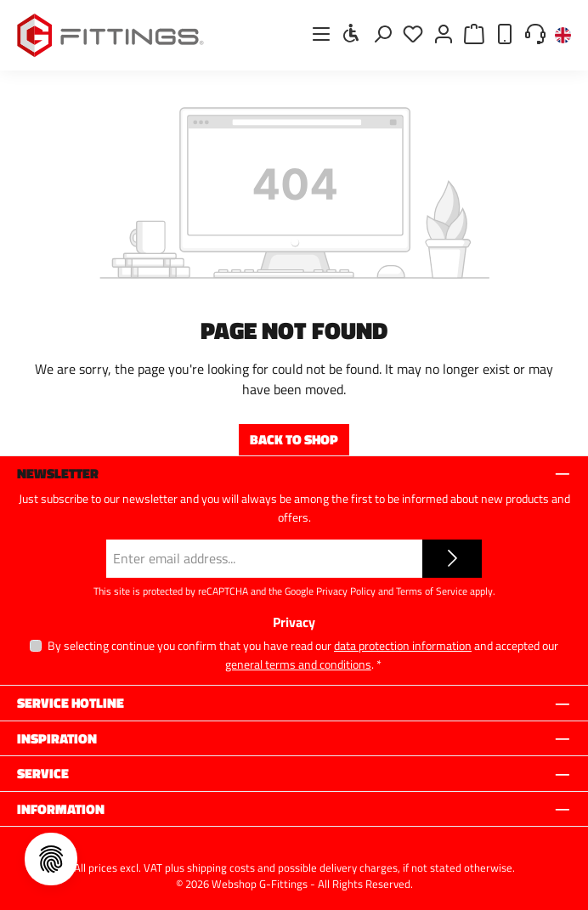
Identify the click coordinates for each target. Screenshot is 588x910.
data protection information (403, 645)
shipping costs (221, 868)
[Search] (382, 34)
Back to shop (294, 439)
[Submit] (452, 559)
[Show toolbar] (352, 33)
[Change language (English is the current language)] (563, 36)
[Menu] (321, 34)
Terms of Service (432, 591)
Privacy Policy (346, 591)
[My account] (444, 34)
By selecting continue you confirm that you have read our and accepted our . (303, 654)
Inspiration (57, 738)
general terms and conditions (298, 664)
